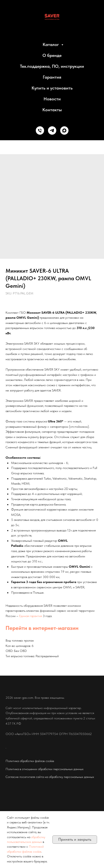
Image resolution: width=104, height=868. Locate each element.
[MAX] (64, 130)
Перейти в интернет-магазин (42, 628)
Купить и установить (52, 88)
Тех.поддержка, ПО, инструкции (52, 66)
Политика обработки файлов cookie (30, 761)
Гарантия (52, 77)
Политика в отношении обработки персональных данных (45, 769)
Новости (52, 99)
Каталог (51, 44)
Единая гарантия (31, 616)
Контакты (52, 110)
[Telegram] (52, 130)
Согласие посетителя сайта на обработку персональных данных (50, 777)
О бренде (52, 55)
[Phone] (40, 130)
